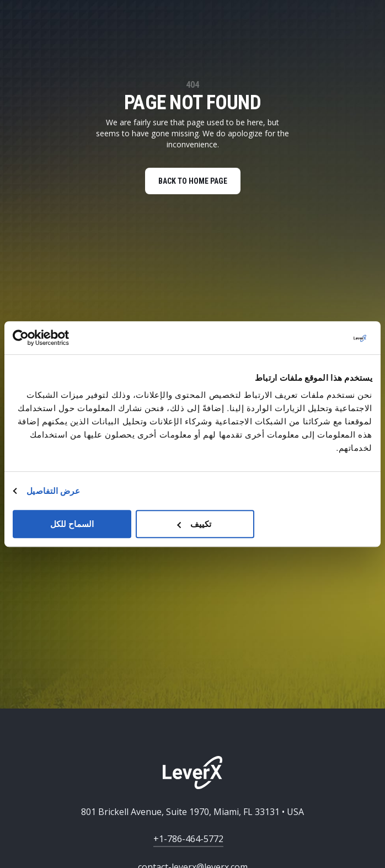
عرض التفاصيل (53, 491)
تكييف (194, 524)
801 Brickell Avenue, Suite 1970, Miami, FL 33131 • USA (192, 812)
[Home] (192, 773)
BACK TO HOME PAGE (193, 181)
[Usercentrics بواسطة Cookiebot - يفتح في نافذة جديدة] (61, 338)
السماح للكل (72, 524)
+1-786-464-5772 (188, 839)
